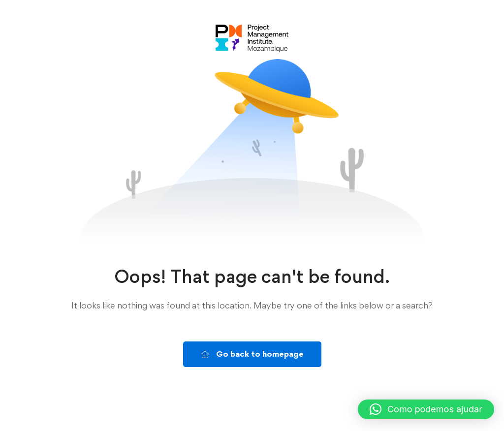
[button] (426, 409)
